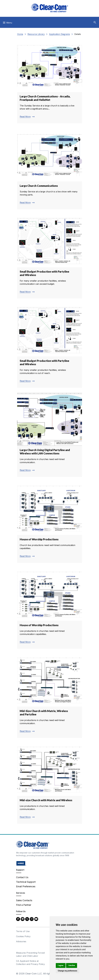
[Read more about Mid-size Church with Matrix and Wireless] (50, 783)
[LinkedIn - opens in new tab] (23, 919)
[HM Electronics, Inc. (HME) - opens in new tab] (21, 863)
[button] (95, 23)
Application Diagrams (59, 34)
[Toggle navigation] (7, 23)
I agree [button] (61, 965)
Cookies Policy (23, 936)
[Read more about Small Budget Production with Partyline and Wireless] (50, 256)
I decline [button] (72, 965)
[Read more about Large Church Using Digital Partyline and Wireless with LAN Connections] (50, 435)
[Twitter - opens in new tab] (27, 919)
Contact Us (22, 877)
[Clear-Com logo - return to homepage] (50, 8)
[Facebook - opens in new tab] (18, 919)
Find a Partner (24, 905)
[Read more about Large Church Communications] (50, 169)
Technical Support (26, 882)
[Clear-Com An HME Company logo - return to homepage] (33, 845)
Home (20, 34)
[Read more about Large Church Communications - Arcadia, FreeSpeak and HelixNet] (50, 81)
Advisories (21, 941)
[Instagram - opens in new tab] (32, 919)
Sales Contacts (24, 900)
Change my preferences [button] (68, 971)
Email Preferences (26, 886)
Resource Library (36, 34)
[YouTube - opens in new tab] (36, 919)
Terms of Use (23, 931)
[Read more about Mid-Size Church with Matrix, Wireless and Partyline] (50, 696)
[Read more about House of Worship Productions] (50, 522)
